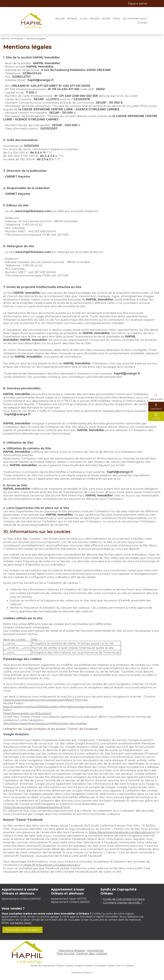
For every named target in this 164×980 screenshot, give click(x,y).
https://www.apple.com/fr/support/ (27, 713)
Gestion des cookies (92, 953)
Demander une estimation (23, 930)
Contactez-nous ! (21, 923)
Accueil (60, 18)
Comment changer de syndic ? (123, 903)
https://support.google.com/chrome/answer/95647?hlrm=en (46, 700)
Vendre (95, 18)
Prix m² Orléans (125, 966)
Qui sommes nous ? (135, 18)
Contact (143, 23)
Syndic (106, 18)
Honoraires (95, 950)
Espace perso (138, 3)
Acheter (72, 18)
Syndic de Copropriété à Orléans (124, 899)
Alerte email (156, 399)
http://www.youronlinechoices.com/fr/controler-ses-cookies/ (45, 723)
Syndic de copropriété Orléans (48, 966)
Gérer (117, 18)
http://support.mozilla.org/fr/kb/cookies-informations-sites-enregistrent (53, 707)
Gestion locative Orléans (79, 966)
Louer (84, 18)
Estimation (156, 409)
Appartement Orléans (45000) (21, 899)
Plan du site (66, 953)
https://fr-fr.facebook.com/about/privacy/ (52, 865)
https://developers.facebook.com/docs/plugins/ (122, 832)
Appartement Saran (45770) (69, 899)
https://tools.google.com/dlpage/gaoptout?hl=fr (37, 807)
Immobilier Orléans (105, 966)
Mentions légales (72, 950)
